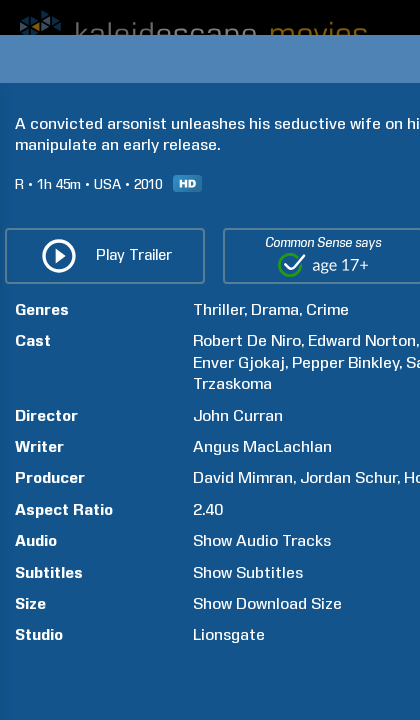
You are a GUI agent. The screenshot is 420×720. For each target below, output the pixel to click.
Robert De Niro (247, 340)
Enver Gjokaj (239, 362)
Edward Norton (362, 340)
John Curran (238, 415)
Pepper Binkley (345, 362)
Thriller (218, 309)
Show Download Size (267, 603)
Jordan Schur (348, 477)
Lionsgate (229, 634)
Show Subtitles (248, 572)
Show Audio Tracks (262, 540)
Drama (275, 309)
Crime (327, 309)
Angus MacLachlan (262, 446)
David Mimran (243, 477)
